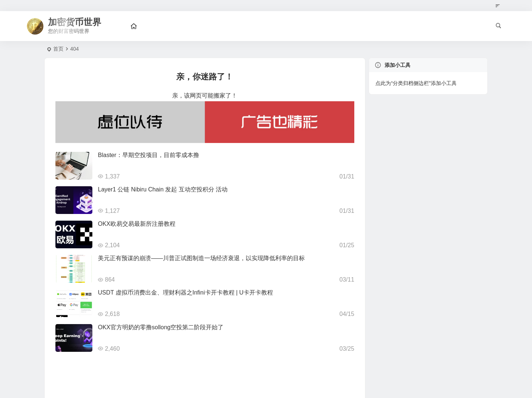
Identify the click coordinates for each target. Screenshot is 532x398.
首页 (58, 49)
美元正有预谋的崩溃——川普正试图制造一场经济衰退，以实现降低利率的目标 (201, 258)
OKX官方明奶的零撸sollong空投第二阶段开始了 (161, 327)
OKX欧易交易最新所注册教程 (137, 224)
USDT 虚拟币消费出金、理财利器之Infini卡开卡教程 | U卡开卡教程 (185, 292)
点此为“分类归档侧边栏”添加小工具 (416, 83)
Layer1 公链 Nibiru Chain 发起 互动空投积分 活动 (163, 189)
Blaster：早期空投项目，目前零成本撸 (149, 155)
